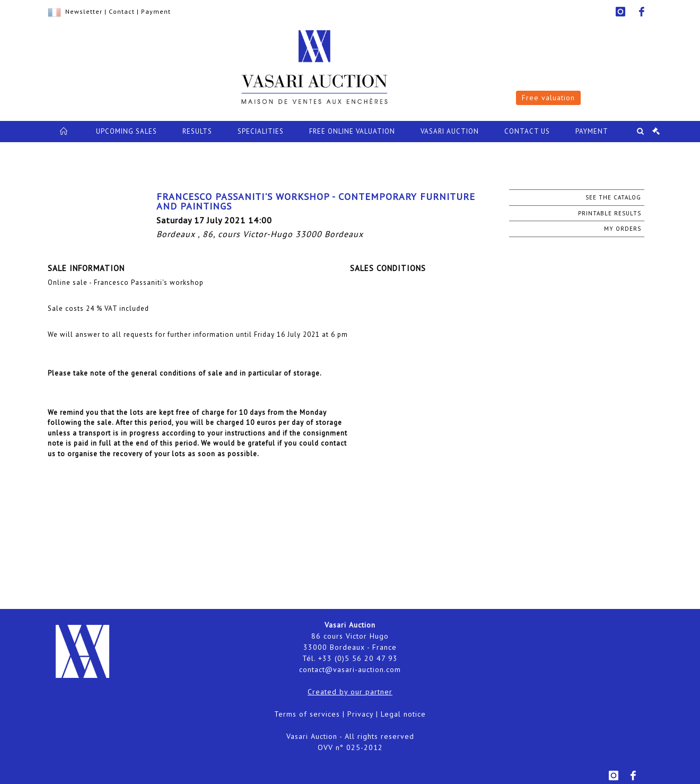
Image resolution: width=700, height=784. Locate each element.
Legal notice (403, 714)
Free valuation (548, 98)
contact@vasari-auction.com (350, 669)
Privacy (360, 714)
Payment (156, 11)
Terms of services (307, 714)
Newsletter (84, 11)
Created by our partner (350, 692)
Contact (122, 11)
